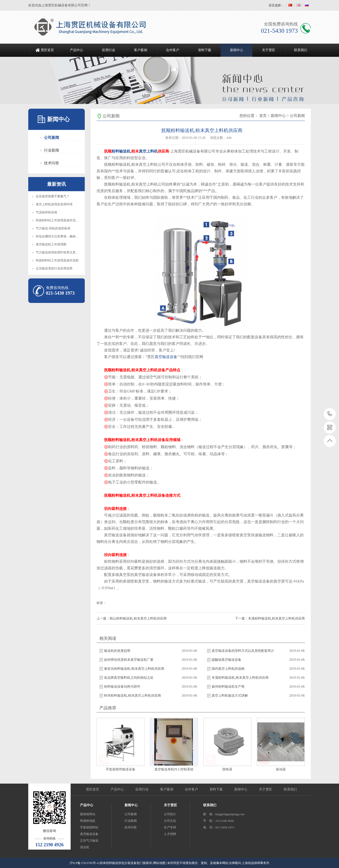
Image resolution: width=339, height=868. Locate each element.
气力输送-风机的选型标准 (53, 228)
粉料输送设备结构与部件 (122, 687)
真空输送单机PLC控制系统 (174, 769)
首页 (263, 116)
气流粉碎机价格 (46, 212)
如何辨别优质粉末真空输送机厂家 (129, 660)
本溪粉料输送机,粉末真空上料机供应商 (240, 678)
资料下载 (205, 50)
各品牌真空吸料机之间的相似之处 (129, 678)
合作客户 (173, 50)
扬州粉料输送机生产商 (228, 687)
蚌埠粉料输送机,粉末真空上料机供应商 (133, 696)
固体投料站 (88, 814)
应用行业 (109, 50)
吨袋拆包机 (88, 821)
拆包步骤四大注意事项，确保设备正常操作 (65, 236)
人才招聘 (170, 834)
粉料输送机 (121, 151)
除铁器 (227, 769)
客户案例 (141, 50)
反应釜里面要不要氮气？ (53, 196)
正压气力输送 (89, 841)
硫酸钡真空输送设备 (226, 660)
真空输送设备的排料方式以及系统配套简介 (243, 651)
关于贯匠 (269, 50)
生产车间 (170, 827)
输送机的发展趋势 (117, 651)
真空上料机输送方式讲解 (230, 696)
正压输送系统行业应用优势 (54, 268)
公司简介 (170, 814)
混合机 (85, 847)
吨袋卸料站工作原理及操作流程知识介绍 (63, 220)
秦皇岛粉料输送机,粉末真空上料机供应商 (134, 669)
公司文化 (170, 821)
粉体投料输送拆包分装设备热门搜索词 (126, 863)
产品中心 (77, 50)
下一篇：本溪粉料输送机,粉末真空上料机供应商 (270, 618)
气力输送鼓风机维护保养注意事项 (59, 252)
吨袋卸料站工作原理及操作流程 (57, 260)
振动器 (281, 769)
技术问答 (52, 163)
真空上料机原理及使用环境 (54, 204)
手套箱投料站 (89, 827)
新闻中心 (237, 50)
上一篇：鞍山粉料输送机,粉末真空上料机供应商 (132, 618)
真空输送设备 (166, 357)
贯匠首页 (47, 50)
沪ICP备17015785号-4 (84, 863)
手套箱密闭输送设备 (121, 769)
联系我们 (301, 50)
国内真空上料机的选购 (228, 669)
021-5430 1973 (330, 414)
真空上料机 (148, 151)
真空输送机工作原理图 (51, 244)
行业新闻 (52, 150)
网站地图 (159, 863)
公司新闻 (52, 138)
